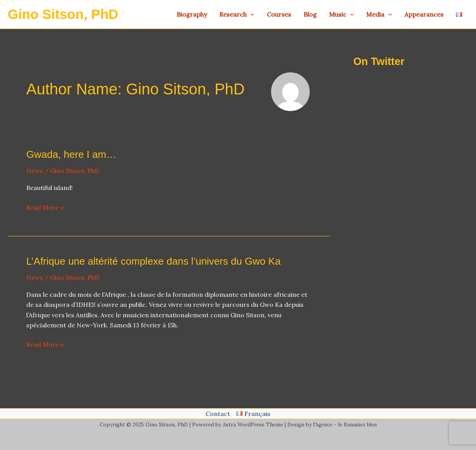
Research (237, 14)
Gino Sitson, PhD (63, 14)
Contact (218, 414)
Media (379, 14)
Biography (192, 14)
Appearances (424, 14)
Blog (310, 14)
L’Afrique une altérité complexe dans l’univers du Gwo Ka (154, 261)
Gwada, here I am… (71, 154)
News (35, 171)
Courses (279, 14)
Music (342, 14)
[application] (251, 14)
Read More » (45, 207)
